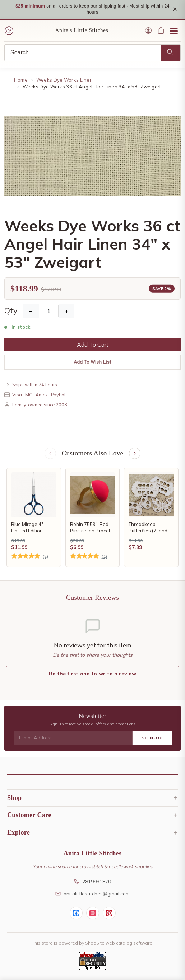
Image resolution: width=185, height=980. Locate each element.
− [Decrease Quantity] (31, 311)
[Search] (83, 53)
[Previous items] (50, 453)
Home (21, 80)
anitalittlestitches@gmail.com (92, 894)
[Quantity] (49, 311)
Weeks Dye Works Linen (64, 80)
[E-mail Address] (73, 738)
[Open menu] (174, 30)
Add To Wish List (92, 362)
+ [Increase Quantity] (66, 311)
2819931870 (92, 881)
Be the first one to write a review (92, 674)
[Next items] (135, 453)
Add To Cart (93, 344)
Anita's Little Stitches (82, 30)
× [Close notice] (175, 9)
